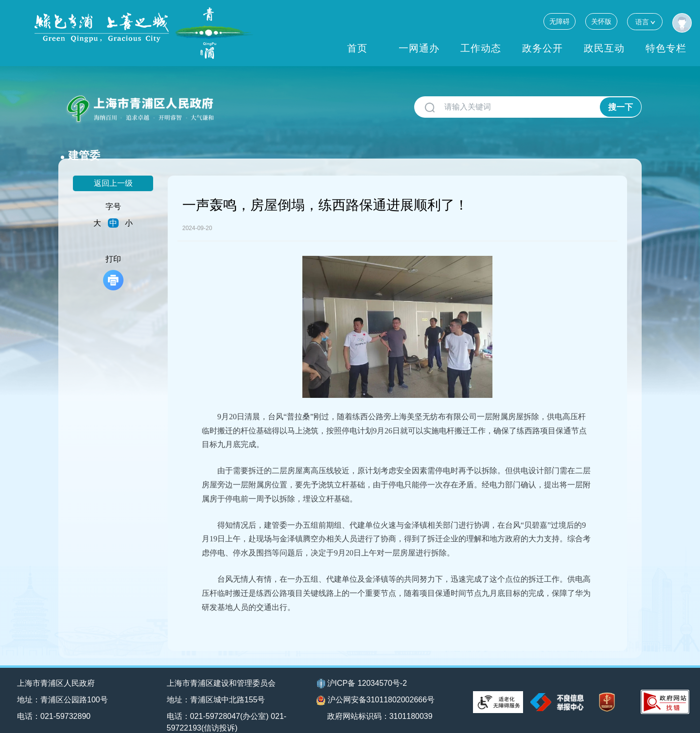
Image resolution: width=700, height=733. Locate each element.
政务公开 (542, 48)
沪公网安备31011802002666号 (376, 685)
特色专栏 (666, 48)
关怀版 (601, 21)
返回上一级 (113, 168)
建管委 (240, 103)
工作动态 (481, 48)
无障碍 (560, 21)
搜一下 (621, 107)
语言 (645, 22)
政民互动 (604, 48)
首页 (357, 48)
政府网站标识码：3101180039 (380, 701)
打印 (113, 257)
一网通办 (419, 48)
